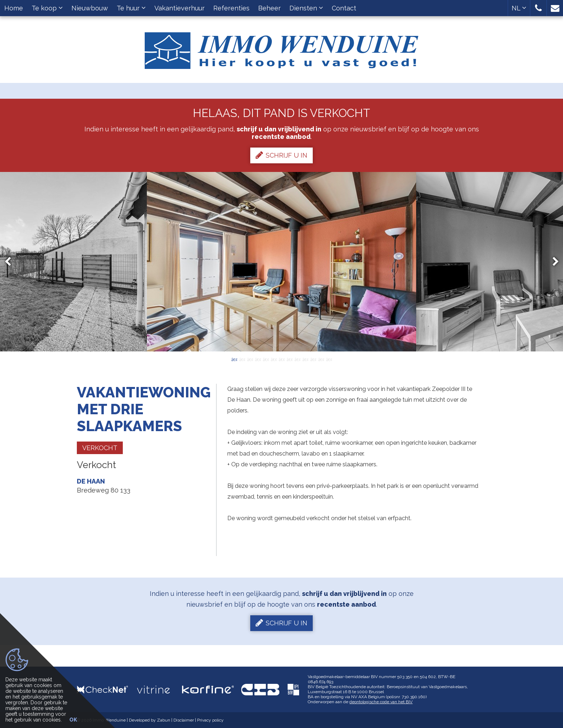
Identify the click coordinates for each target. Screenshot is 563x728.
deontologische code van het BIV (381, 702)
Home (14, 8)
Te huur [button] (131, 8)
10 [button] (305, 359)
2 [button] (242, 359)
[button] (538, 8)
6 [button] (274, 359)
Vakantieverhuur (180, 8)
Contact (344, 8)
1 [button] (234, 359)
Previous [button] (11, 262)
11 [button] (313, 359)
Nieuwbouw (90, 8)
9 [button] (297, 359)
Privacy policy (210, 720)
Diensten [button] (306, 8)
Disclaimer (184, 720)
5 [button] (266, 359)
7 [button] (281, 359)
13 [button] (329, 359)
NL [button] (519, 8)
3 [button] (250, 359)
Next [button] (552, 262)
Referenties (231, 8)
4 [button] (258, 359)
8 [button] (289, 359)
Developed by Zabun (150, 720)
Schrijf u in (281, 155)
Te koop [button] (47, 8)
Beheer (269, 8)
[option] (281, 262)
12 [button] (321, 359)
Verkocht (100, 448)
